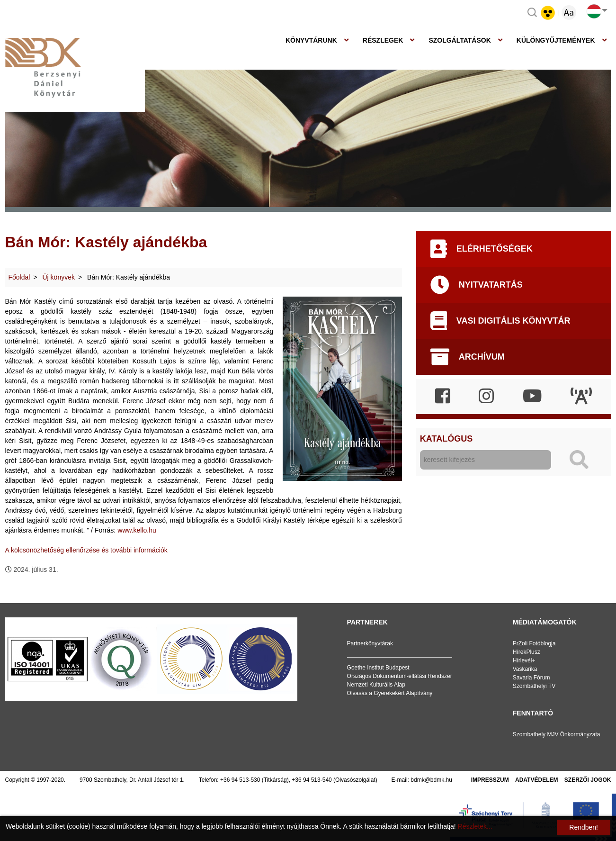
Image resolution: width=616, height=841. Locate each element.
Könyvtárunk (311, 40)
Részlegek (383, 40)
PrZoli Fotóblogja (534, 643)
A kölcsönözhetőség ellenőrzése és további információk (86, 550)
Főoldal (19, 277)
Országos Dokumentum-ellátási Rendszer (400, 676)
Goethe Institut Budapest (378, 668)
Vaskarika (525, 669)
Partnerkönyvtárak (370, 643)
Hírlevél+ (524, 660)
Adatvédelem (536, 780)
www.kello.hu (137, 530)
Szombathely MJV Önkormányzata (557, 734)
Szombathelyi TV (534, 686)
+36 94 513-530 (240, 780)
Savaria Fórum (531, 678)
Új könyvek (59, 277)
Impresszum (490, 780)
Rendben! (584, 827)
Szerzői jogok (588, 780)
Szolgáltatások (460, 40)
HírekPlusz (527, 652)
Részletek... (475, 826)
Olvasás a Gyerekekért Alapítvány (390, 693)
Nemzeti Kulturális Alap (376, 685)
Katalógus (446, 439)
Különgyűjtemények (556, 40)
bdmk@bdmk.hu (431, 780)
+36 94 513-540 (312, 780)
